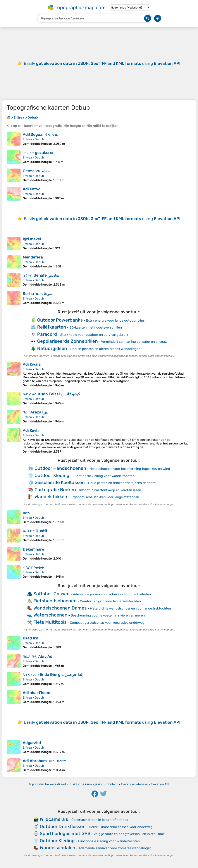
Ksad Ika (30, 638)
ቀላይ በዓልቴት (33, 567)
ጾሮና (26, 513)
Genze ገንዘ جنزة (36, 171)
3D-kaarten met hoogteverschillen (96, 327)
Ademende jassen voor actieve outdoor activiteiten (112, 594)
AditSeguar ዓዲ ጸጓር (41, 134)
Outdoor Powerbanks (60, 320)
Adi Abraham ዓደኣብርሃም (44, 761)
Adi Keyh (31, 431)
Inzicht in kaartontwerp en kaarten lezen (110, 490)
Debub (39, 139)
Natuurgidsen (52, 348)
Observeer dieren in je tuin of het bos (100, 820)
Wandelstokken (51, 497)
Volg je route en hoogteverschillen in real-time (129, 834)
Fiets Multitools (50, 622)
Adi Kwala (32, 364)
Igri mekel (32, 239)
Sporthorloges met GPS (65, 833)
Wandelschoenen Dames (60, 608)
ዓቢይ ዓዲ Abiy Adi (38, 656)
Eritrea (27, 139)
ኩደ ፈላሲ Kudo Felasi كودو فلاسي (51, 394)
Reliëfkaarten (52, 327)
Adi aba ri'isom (36, 693)
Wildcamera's (54, 819)
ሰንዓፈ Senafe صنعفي (41, 275)
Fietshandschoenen (55, 601)
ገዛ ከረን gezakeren (39, 153)
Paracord (47, 334)
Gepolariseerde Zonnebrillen (67, 341)
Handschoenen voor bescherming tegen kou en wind (130, 469)
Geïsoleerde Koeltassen (60, 482)
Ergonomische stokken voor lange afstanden (105, 497)
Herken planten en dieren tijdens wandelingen (105, 349)
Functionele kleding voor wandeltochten (104, 476)
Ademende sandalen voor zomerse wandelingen (115, 848)
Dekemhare (33, 549)
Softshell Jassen (52, 594)
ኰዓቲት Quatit (35, 531)
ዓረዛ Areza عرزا (35, 412)
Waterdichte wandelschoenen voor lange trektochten (130, 608)
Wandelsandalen (58, 848)
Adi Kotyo (32, 189)
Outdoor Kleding (52, 475)
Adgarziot (32, 743)
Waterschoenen (50, 615)
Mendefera (33, 257)
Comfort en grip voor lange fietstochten (110, 601)
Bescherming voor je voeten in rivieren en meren (108, 615)
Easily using (102, 63)
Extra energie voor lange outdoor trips (115, 320)
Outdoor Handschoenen (60, 468)
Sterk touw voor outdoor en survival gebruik (94, 335)
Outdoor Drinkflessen (63, 826)
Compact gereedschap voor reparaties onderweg (107, 623)
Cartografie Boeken (55, 490)
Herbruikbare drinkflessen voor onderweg (121, 827)
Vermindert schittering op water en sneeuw (134, 342)
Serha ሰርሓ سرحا (38, 294)
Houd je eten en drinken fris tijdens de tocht (122, 483)
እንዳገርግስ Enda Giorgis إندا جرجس (53, 675)
